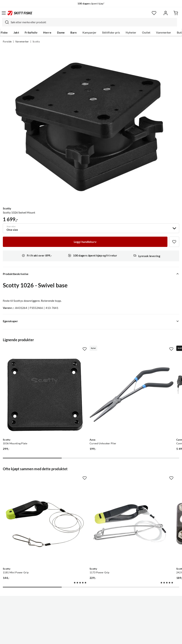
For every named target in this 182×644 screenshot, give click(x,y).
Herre (47, 32)
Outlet (146, 32)
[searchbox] (93, 22)
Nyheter (131, 32)
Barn (73, 32)
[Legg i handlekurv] (85, 242)
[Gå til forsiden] (20, 13)
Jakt (16, 32)
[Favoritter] (154, 13)
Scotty (36, 42)
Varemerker (164, 32)
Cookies (113, 638)
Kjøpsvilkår (99, 638)
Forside (7, 42)
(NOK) (91, 623)
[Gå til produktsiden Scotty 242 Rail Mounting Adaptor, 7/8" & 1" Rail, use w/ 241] (145, 480)
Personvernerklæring (77, 638)
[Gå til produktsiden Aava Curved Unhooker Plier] (88, 380)
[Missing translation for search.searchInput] (6, 22)
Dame (61, 32)
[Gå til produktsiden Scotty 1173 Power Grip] (88, 480)
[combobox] (90, 22)
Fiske (4, 32)
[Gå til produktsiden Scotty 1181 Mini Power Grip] (30, 480)
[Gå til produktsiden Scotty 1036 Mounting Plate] (30, 380)
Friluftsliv (31, 32)
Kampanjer (89, 32)
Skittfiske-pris (111, 32)
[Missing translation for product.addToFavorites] (174, 242)
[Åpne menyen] (4, 13)
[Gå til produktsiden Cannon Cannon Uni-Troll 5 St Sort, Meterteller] (145, 380)
